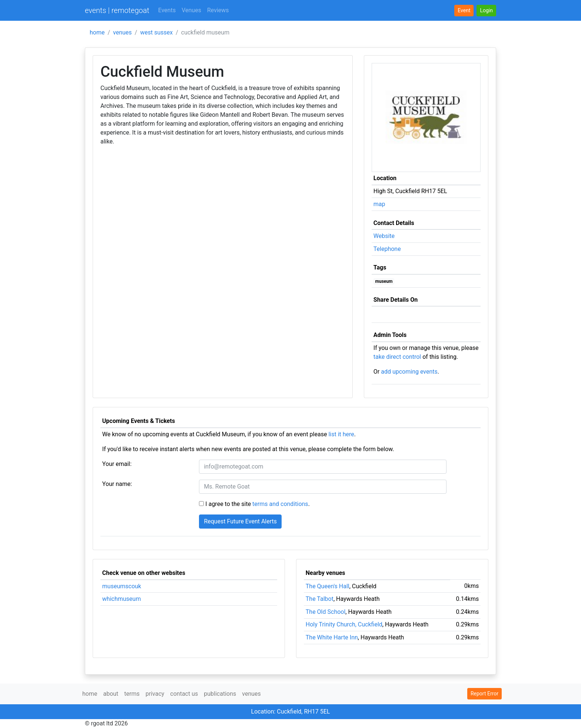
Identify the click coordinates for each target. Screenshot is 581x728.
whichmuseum (122, 599)
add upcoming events (409, 372)
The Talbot (320, 599)
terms (132, 694)
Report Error (484, 694)
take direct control (397, 357)
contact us (184, 694)
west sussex (156, 32)
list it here (341, 434)
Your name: (117, 484)
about (111, 694)
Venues (191, 10)
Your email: (117, 464)
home (97, 32)
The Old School (326, 612)
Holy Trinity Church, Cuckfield (344, 624)
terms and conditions (280, 504)
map (379, 204)
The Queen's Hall (328, 586)
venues (122, 32)
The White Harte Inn (332, 637)
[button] (486, 11)
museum (384, 281)
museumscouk (122, 586)
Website (384, 236)
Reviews (218, 10)
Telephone (387, 249)
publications (220, 694)
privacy (155, 694)
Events (167, 10)
